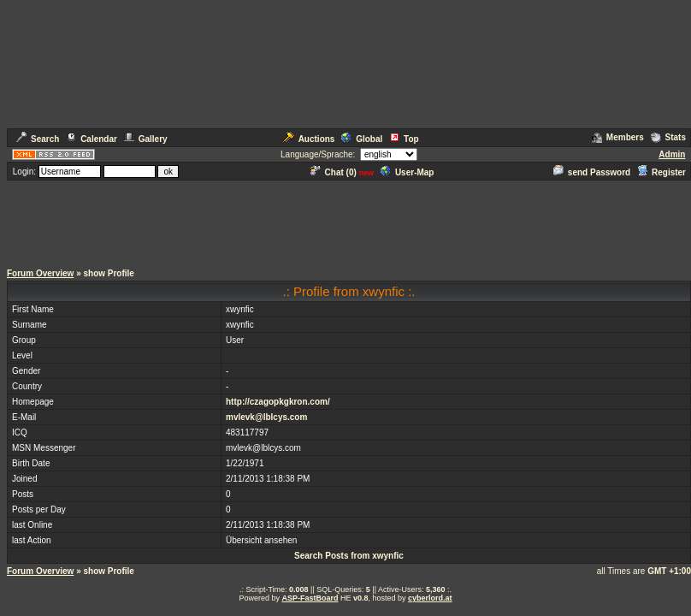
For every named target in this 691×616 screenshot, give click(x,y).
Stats (668, 137)
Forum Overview (40, 273)
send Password (592, 172)
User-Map (408, 172)
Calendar (92, 139)
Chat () (334, 172)
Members (618, 137)
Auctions (309, 139)
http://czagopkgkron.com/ (278, 402)
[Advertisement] (345, 221)
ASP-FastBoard (310, 598)
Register (661, 172)
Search (38, 139)
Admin (672, 154)
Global (362, 139)
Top (404, 139)
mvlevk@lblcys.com (266, 417)
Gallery (146, 139)
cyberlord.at (430, 598)
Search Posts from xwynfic (349, 556)
